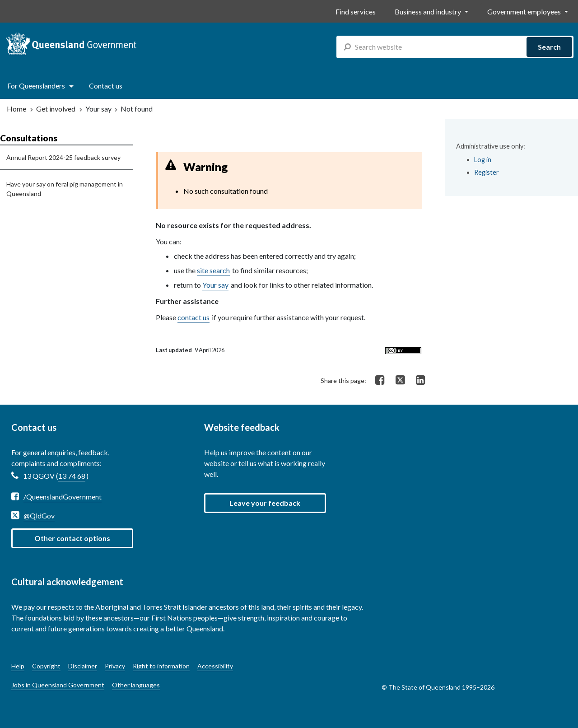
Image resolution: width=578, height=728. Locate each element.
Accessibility (215, 666)
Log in (483, 160)
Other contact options (72, 538)
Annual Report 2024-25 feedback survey (63, 157)
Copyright (46, 666)
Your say (215, 285)
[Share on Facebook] (380, 380)
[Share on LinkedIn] (421, 380)
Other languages (136, 685)
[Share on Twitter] (400, 379)
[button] (265, 503)
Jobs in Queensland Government (58, 685)
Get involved (56, 109)
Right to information (161, 666)
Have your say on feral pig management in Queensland (65, 189)
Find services (356, 12)
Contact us (106, 86)
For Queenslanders (36, 86)
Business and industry (428, 12)
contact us (193, 317)
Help (18, 666)
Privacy (115, 666)
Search (549, 47)
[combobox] (455, 47)
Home (16, 109)
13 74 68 (72, 476)
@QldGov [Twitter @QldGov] (39, 516)
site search (213, 270)
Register (487, 172)
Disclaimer (83, 666)
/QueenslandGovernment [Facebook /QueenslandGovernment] (63, 497)
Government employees (524, 12)
